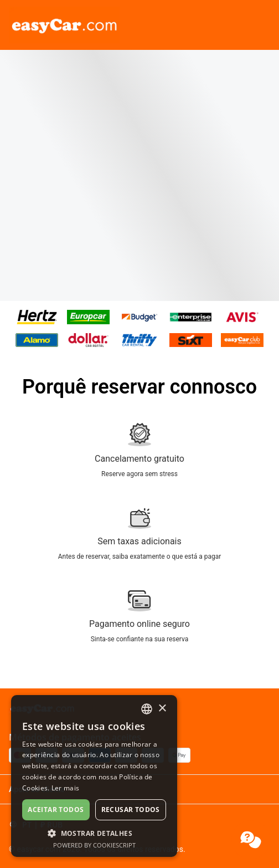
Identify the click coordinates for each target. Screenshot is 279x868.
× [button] (162, 709)
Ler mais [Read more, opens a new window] (65, 788)
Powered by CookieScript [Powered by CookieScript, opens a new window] (94, 845)
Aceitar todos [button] (56, 810)
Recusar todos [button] (131, 810)
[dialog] (94, 776)
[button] (94, 833)
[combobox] (147, 709)
